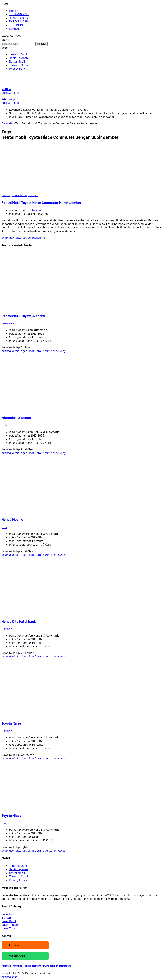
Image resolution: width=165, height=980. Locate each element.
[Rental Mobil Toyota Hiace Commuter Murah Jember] (39, 191)
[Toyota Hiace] (39, 808)
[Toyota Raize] (39, 716)
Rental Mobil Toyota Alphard (23, 316)
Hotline (12, 945)
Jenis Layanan (18, 58)
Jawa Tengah (10, 925)
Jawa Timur (20, 195)
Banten (6, 917)
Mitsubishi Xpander (16, 418)
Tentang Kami (18, 54)
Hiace (5, 823)
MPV (4, 425)
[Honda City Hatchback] (39, 614)
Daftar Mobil (17, 61)
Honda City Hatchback (19, 621)
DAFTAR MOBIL (19, 21)
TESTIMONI (16, 25)
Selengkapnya (23, 237)
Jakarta (7, 914)
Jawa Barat (9, 921)
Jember (33, 195)
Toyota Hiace (12, 815)
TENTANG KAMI (19, 14)
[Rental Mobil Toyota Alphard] (39, 308)
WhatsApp (14, 956)
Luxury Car (8, 323)
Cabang (6, 195)
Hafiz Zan (35, 210)
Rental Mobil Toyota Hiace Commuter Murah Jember (41, 203)
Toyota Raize (11, 723)
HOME (13, 10)
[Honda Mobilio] (39, 512)
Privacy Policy (18, 68)
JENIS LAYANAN (20, 18)
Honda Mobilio (12, 519)
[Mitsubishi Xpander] (39, 410)
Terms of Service (20, 65)
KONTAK (15, 28)
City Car (7, 629)
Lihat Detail (22, 351)
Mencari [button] (41, 44)
